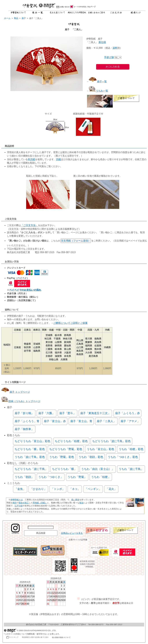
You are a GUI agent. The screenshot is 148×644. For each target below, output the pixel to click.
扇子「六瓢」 (47, 413)
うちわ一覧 (98, 91)
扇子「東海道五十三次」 (95, 413)
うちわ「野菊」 (77, 477)
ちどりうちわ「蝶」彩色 (30, 449)
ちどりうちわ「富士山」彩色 (32, 441)
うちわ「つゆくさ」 (51, 477)
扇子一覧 (98, 82)
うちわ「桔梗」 (101, 477)
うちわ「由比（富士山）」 (98, 469)
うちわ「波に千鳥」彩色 (30, 457)
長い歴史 (75, 500)
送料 (115, 48)
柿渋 (15, 503)
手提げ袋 (109, 57)
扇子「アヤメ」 (130, 421)
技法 (81, 503)
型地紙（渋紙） (40, 503)
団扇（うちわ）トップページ (21, 401)
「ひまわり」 (38, 489)
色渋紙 (31, 159)
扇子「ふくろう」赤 (127, 413)
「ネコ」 (75, 489)
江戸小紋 (19, 506)
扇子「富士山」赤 (55, 421)
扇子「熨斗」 (67, 413)
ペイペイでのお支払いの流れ (25, 290)
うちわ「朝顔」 (24, 477)
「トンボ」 (58, 489)
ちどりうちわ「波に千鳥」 (31, 469)
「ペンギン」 (93, 489)
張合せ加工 (24, 503)
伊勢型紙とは (17, 500)
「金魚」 (20, 489)
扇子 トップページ (16, 392)
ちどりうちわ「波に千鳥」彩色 (111, 441)
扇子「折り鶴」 (24, 413)
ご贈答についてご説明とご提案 (70, 323)
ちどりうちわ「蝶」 (64, 469)
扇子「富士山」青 (81, 421)
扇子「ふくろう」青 (27, 421)
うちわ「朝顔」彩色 (91, 457)
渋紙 (58, 159)
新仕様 (102, 42)
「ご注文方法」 (29, 225)
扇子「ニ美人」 (106, 421)
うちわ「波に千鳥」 (131, 469)
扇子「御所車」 (24, 429)
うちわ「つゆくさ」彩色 (123, 457)
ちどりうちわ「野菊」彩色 (66, 449)
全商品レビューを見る (72, 533)
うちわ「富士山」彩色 (100, 449)
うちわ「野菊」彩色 (62, 457)
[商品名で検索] (41, 527)
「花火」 (111, 489)
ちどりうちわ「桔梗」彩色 (71, 441)
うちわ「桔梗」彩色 (131, 449)
